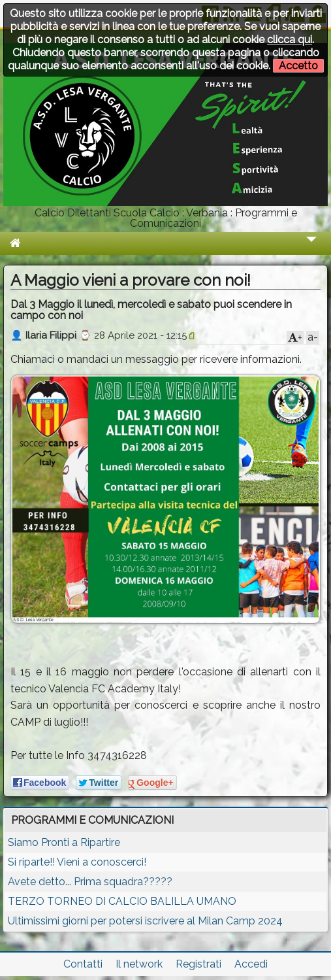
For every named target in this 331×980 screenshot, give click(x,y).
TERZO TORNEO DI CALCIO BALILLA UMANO (122, 901)
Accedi (251, 964)
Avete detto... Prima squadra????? (90, 882)
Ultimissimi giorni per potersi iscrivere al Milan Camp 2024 (145, 921)
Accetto (298, 66)
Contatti (83, 964)
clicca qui (290, 40)
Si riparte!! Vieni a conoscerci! (77, 862)
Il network (139, 964)
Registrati (198, 964)
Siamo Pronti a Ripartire (64, 842)
